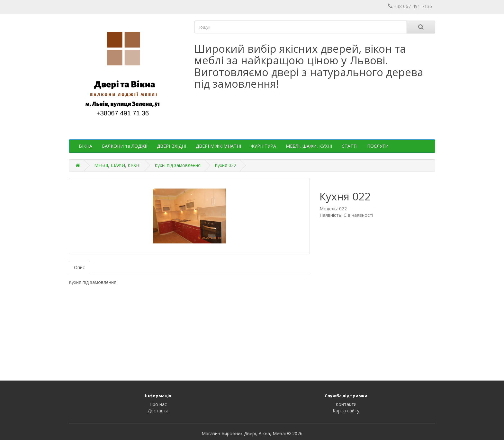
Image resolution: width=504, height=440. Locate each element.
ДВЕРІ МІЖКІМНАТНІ (218, 146)
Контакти (346, 404)
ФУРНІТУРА (263, 146)
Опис (79, 267)
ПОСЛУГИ (378, 146)
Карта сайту (346, 411)
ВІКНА (85, 146)
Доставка (158, 411)
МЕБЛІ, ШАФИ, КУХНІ (309, 146)
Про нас (158, 404)
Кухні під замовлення (178, 165)
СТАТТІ (350, 146)
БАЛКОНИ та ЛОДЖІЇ (125, 146)
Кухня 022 (225, 165)
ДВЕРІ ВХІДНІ (171, 146)
